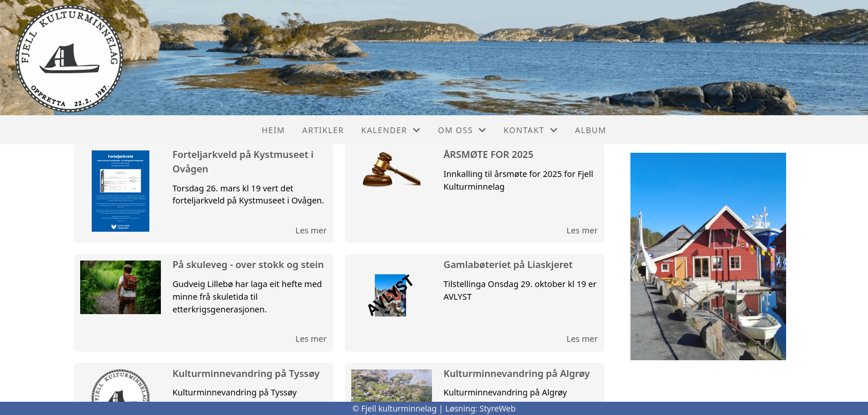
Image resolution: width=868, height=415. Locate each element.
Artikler (323, 130)
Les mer (311, 230)
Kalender (391, 130)
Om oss (462, 130)
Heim (273, 130)
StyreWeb (498, 408)
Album (591, 130)
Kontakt (531, 130)
